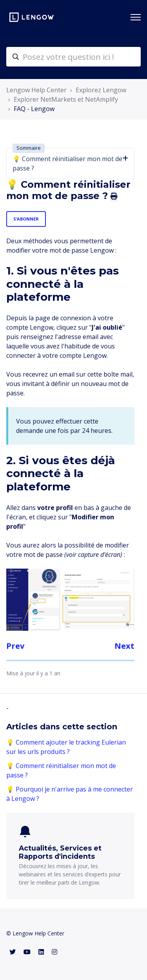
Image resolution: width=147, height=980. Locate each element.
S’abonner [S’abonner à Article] (26, 219)
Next (124, 646)
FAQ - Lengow (34, 109)
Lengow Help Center (36, 90)
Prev (15, 646)
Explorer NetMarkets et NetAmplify (66, 99)
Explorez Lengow (101, 90)
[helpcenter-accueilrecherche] (73, 57)
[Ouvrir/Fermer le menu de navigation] (136, 17)
